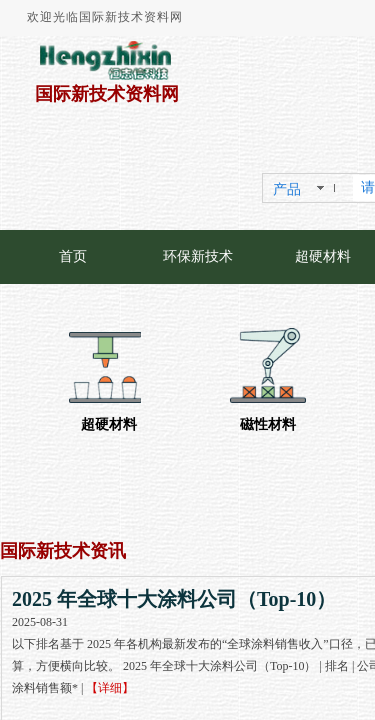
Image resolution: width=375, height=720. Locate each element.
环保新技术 (198, 256)
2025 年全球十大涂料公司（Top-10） (174, 599)
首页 (73, 256)
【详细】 (110, 688)
